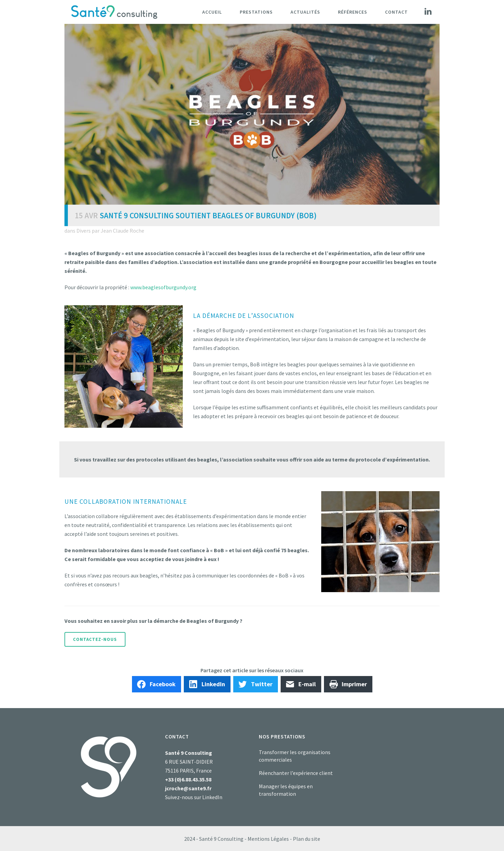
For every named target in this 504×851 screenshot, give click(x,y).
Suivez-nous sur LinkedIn (194, 797)
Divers (84, 231)
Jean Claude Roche (122, 231)
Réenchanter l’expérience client (296, 773)
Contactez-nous (95, 639)
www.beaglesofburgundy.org (163, 287)
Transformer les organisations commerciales (295, 756)
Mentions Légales (268, 839)
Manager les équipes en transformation (286, 790)
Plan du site (307, 839)
